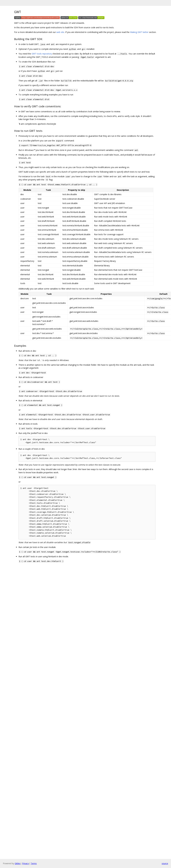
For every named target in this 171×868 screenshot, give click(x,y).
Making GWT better (139, 32)
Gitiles (18, 863)
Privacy (25, 863)
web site (60, 32)
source (165, 863)
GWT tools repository (42, 54)
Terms (34, 863)
